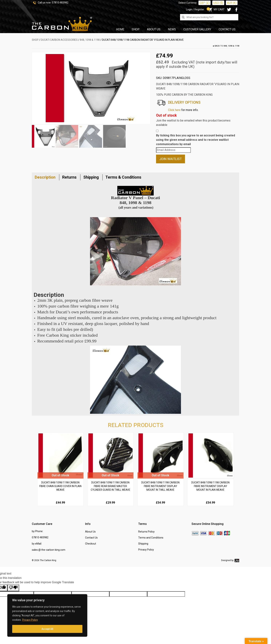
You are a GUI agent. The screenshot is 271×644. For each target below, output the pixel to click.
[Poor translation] (13, 588)
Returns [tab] (69, 177)
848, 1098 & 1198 (90, 40)
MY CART (216, 9)
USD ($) (218, 3)
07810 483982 (60, 3)
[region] (47, 615)
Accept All (47, 629)
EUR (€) (232, 3)
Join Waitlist (171, 159)
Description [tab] (45, 177)
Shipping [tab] (91, 177)
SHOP (35, 40)
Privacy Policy (30, 620)
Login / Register (195, 9)
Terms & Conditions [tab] (123, 177)
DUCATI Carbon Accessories (59, 40)
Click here (174, 110)
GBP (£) (205, 3)
